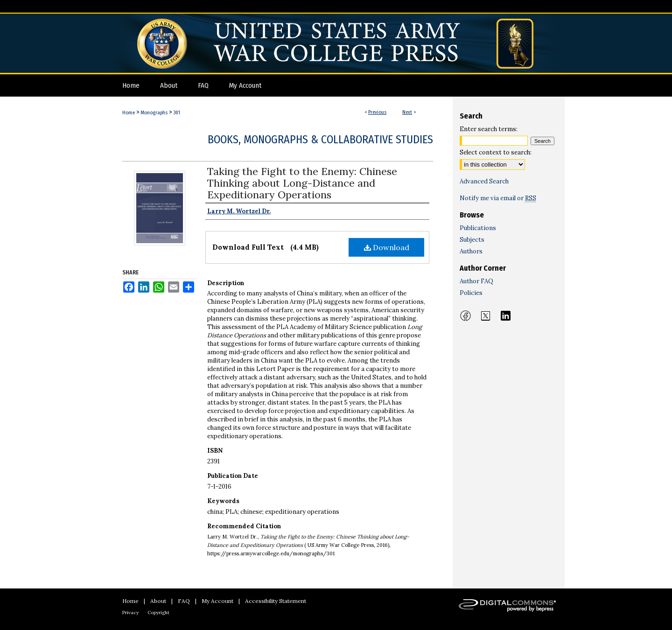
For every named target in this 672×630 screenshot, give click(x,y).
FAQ (184, 601)
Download (387, 247)
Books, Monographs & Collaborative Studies (320, 140)
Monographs (154, 113)
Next (407, 112)
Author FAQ (476, 281)
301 (177, 113)
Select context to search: (496, 152)
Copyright (158, 612)
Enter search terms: (489, 129)
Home (129, 113)
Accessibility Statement (276, 601)
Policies (471, 293)
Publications (478, 228)
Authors (471, 251)
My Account (217, 601)
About (158, 601)
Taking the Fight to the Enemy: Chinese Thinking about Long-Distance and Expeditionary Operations (302, 183)
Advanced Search (484, 181)
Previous (377, 112)
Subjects (472, 240)
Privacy (130, 612)
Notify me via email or (498, 198)
